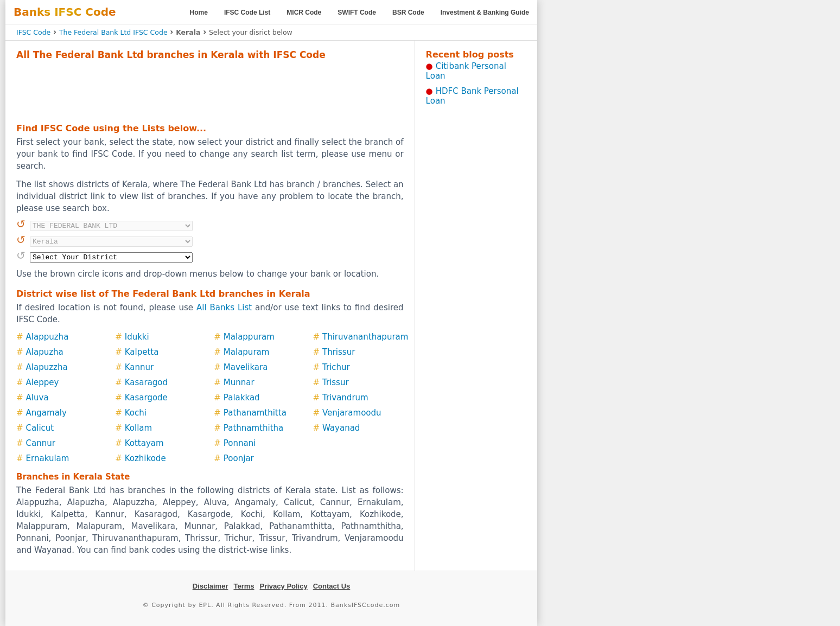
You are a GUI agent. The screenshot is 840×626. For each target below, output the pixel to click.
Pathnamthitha (253, 428)
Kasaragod (146, 382)
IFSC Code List (247, 12)
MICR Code (304, 12)
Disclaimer (211, 586)
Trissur (336, 382)
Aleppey (43, 382)
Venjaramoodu (352, 413)
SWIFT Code (357, 12)
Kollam (138, 428)
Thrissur (339, 352)
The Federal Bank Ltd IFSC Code (113, 32)
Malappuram (249, 337)
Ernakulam (48, 458)
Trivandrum (345, 398)
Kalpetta (142, 352)
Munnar (239, 382)
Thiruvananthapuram (365, 337)
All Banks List (224, 308)
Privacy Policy (284, 586)
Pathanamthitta (255, 413)
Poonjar (239, 458)
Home (199, 12)
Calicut (40, 428)
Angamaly (46, 413)
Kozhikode (145, 458)
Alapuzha (45, 352)
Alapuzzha (47, 367)
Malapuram (247, 352)
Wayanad (341, 428)
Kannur (139, 367)
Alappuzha (47, 337)
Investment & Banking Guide (485, 12)
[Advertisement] (210, 90)
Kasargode (146, 398)
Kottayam (144, 443)
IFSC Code (33, 32)
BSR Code (408, 12)
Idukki (137, 337)
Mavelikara (246, 367)
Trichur (336, 367)
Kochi (136, 413)
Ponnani (240, 443)
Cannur (41, 443)
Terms (244, 586)
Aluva (37, 398)
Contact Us (332, 586)
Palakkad (242, 398)
